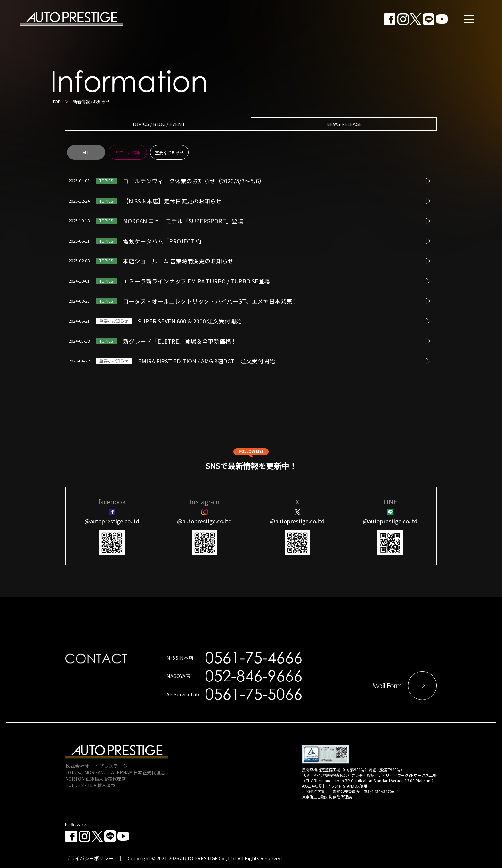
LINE (390, 502)
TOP (57, 102)
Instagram (205, 502)
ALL (86, 152)
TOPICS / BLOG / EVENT (158, 124)
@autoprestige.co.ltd (112, 521)
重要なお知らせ (170, 152)
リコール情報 (128, 152)
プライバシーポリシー (89, 858)
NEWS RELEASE (344, 124)
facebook (112, 502)
